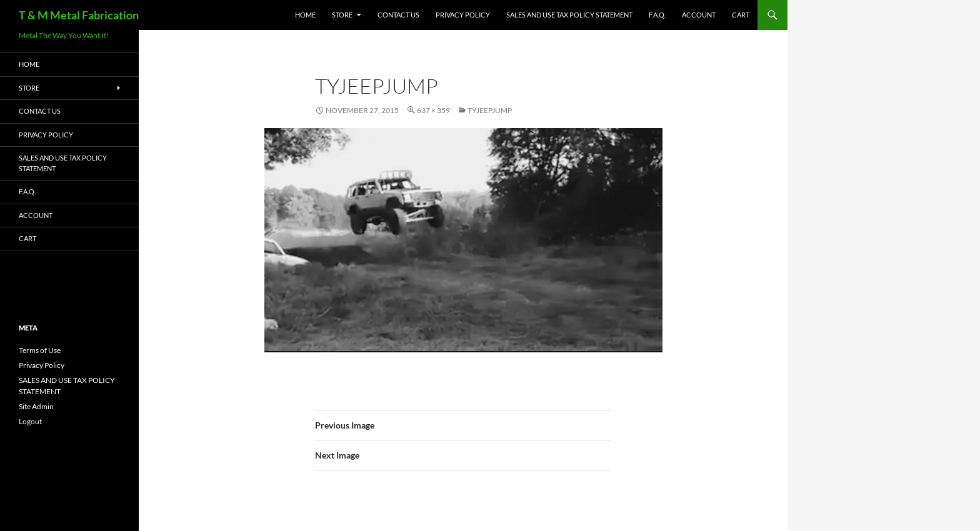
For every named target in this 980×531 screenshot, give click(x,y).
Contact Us (398, 15)
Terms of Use (40, 350)
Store (342, 15)
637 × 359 (433, 110)
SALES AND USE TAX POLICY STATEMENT (569, 15)
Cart (741, 15)
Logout (30, 421)
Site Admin (36, 406)
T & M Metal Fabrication (79, 15)
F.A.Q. (657, 15)
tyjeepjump (490, 110)
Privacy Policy (463, 15)
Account (699, 15)
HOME (305, 15)
